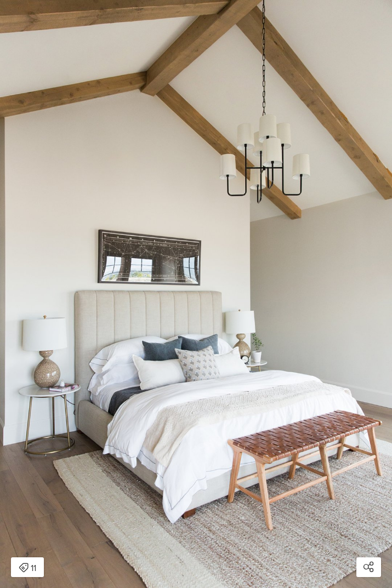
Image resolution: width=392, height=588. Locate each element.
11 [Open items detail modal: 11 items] (27, 568)
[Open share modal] (369, 567)
